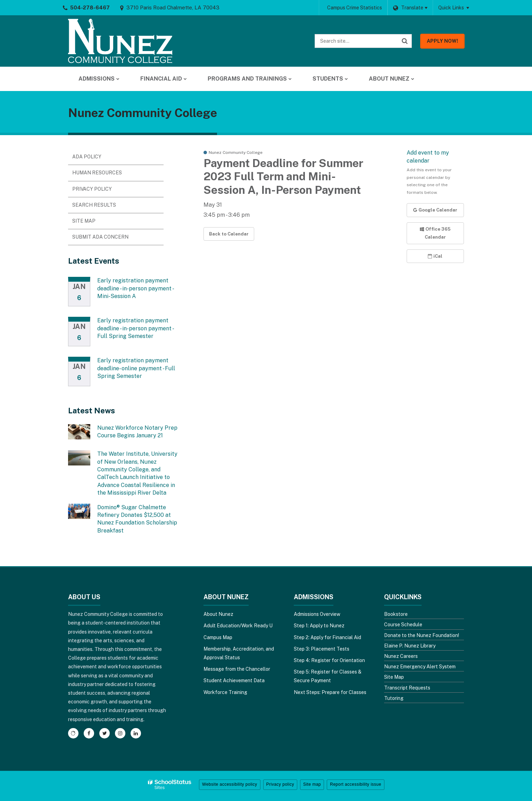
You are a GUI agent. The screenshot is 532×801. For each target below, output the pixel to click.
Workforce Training (225, 692)
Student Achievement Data (234, 680)
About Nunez (218, 614)
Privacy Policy (92, 189)
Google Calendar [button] (435, 210)
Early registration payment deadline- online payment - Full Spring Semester (136, 368)
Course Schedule (403, 625)
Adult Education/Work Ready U (238, 626)
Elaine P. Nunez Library (410, 646)
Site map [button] (312, 784)
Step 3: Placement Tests (322, 649)
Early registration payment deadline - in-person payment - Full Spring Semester (135, 328)
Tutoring (394, 698)
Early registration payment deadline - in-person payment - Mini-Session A (135, 288)
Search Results (94, 205)
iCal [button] (435, 256)
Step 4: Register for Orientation (329, 660)
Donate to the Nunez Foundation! (422, 635)
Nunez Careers (401, 656)
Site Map (84, 221)
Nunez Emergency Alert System (420, 667)
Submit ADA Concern (100, 237)
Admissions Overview (317, 614)
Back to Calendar (229, 234)
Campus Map (218, 637)
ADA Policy (87, 157)
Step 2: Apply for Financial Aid (327, 637)
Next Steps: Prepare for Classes (330, 692)
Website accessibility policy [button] (230, 784)
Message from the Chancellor (237, 669)
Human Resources (97, 173)
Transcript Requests (407, 688)
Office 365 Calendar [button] (435, 233)
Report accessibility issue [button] (356, 784)
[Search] (405, 41)
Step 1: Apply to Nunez (319, 626)
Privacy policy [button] (280, 784)
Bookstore (396, 614)
